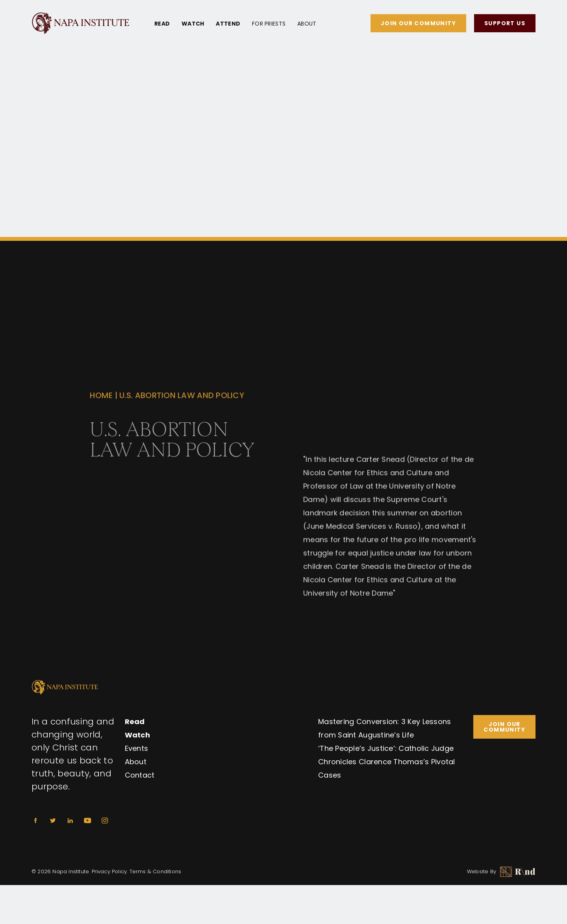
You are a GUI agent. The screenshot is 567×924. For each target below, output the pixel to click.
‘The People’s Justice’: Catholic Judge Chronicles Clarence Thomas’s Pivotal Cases (387, 762)
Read (162, 24)
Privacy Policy (109, 871)
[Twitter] (53, 821)
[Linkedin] (70, 821)
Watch (193, 24)
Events (137, 748)
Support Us (505, 23)
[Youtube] (87, 821)
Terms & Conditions (156, 871)
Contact (140, 775)
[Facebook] (35, 821)
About (307, 24)
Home (101, 404)
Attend (228, 24)
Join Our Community (418, 23)
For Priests (269, 24)
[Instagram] (105, 821)
